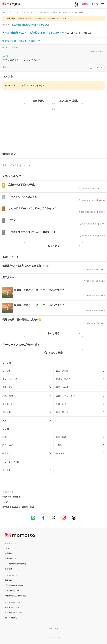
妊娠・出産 (61, 437)
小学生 (59, 445)
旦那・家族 (8, 387)
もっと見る (53, 246)
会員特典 (8, 553)
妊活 (4, 437)
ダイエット (8, 404)
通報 (4, 67)
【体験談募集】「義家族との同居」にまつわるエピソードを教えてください (35, 18)
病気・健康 (8, 396)
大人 (4, 421)
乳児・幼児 (8, 445)
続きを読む (39, 101)
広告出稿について (12, 559)
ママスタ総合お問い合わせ (16, 564)
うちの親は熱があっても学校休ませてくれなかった (34, 33)
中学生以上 (8, 453)
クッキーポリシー (12, 591)
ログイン (95, 4)
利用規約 (8, 580)
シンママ (60, 453)
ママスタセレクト (12, 607)
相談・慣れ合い (63, 412)
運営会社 (8, 569)
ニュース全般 (62, 371)
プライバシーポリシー (14, 586)
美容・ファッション (65, 396)
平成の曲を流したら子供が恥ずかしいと (30, 25)
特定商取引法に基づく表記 (16, 596)
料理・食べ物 (62, 387)
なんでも (7, 371)
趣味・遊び (8, 412)
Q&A (7, 548)
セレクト (7, 470)
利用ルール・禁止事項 (11, 497)
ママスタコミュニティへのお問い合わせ (19, 507)
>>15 (5, 56)
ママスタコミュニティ (14, 613)
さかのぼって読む (69, 101)
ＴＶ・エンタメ (10, 379)
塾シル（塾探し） (12, 618)
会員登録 (85, 4)
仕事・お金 (61, 404)
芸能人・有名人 (63, 379)
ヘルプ (5, 502)
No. (5, 47)
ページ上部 (53, 629)
